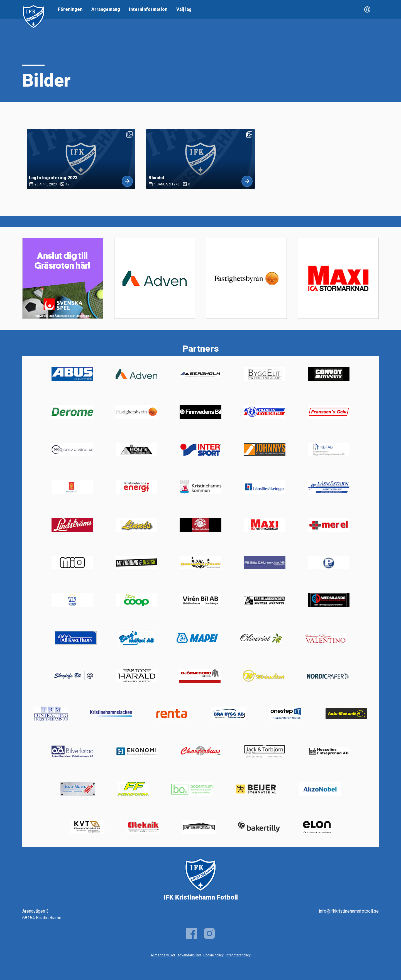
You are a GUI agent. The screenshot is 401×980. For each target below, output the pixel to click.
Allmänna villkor (163, 955)
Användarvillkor (189, 955)
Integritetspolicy (238, 955)
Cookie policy (213, 955)
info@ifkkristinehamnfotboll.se (349, 911)
